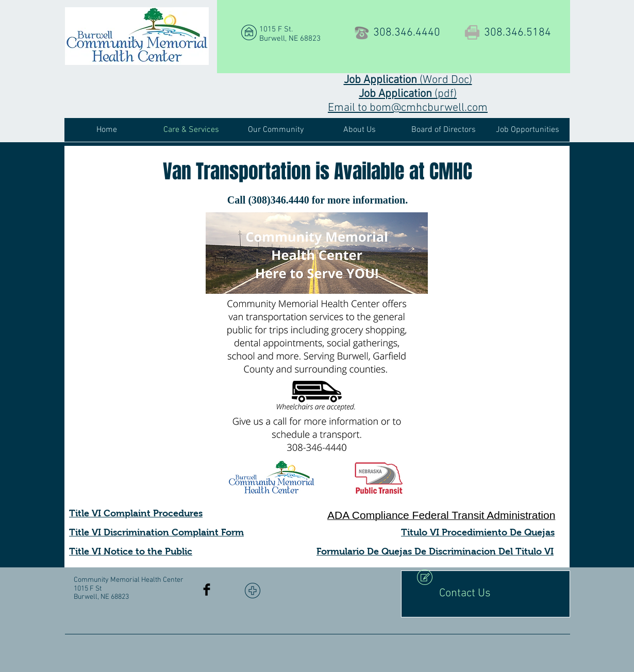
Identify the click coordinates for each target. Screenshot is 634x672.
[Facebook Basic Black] (207, 590)
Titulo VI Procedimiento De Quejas (478, 532)
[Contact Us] (486, 594)
